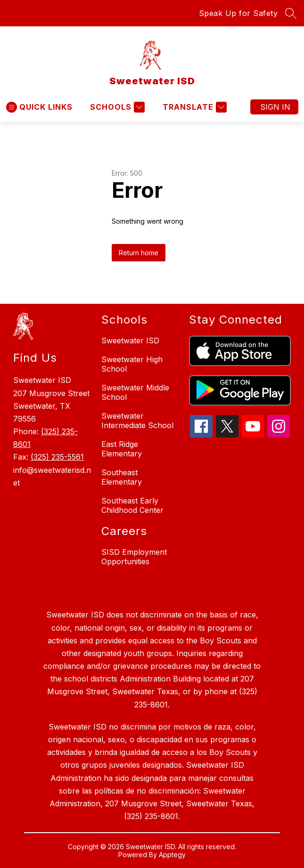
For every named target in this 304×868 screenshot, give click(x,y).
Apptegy (172, 855)
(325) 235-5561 (57, 457)
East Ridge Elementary (122, 449)
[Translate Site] (193, 107)
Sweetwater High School (132, 364)
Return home (139, 253)
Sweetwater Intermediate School (137, 421)
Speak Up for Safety (238, 13)
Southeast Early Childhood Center (132, 505)
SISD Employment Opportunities (134, 557)
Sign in (275, 107)
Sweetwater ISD (130, 341)
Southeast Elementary (122, 477)
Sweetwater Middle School (135, 392)
